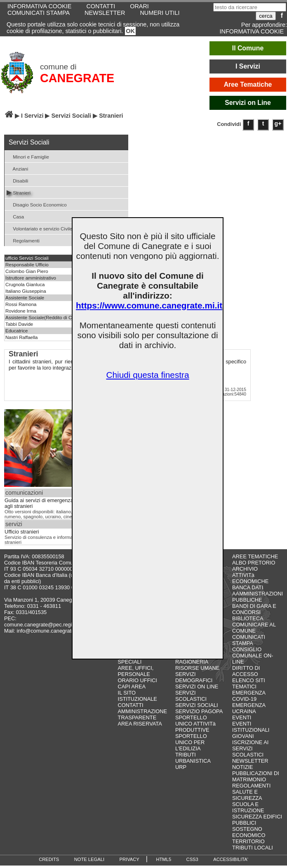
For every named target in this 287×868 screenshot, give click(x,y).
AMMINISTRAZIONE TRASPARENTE (142, 714)
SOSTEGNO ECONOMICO (249, 832)
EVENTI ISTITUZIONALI (251, 727)
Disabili (17, 180)
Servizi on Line (248, 103)
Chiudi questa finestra (147, 375)
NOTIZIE (242, 767)
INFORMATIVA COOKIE (252, 31)
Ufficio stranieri (22, 532)
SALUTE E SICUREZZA (247, 795)
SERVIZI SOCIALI (197, 705)
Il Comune (248, 48)
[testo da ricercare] (250, 7)
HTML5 (163, 859)
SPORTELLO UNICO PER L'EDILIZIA (191, 742)
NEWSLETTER (105, 13)
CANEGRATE (77, 78)
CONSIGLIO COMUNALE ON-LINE (253, 656)
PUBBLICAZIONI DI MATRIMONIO (256, 776)
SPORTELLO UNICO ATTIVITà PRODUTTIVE (195, 724)
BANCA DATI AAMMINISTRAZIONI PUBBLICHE (258, 594)
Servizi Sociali (71, 116)
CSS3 (192, 859)
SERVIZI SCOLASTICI (191, 696)
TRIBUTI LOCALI (253, 848)
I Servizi (248, 66)
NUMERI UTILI (160, 13)
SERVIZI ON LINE (197, 687)
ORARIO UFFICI (138, 680)
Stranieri (19, 192)
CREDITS (49, 859)
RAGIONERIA (192, 662)
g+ (278, 123)
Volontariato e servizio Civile (39, 228)
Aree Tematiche (248, 84)
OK (130, 31)
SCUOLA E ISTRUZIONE (248, 807)
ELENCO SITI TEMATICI (249, 683)
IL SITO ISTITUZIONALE (138, 696)
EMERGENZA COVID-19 (249, 696)
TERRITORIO (248, 841)
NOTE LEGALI (89, 859)
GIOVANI (243, 736)
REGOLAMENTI (251, 786)
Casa (15, 216)
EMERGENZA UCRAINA (249, 708)
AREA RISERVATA (140, 724)
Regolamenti (23, 240)
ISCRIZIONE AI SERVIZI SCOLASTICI (250, 748)
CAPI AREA (132, 687)
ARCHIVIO (245, 569)
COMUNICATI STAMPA (39, 13)
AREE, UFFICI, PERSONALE (136, 671)
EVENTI (242, 717)
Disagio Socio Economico (37, 204)
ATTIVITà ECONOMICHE (250, 578)
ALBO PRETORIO (254, 563)
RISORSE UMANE (197, 668)
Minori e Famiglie (28, 156)
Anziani (17, 168)
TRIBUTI (186, 755)
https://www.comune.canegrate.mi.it (149, 305)
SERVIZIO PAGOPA (199, 711)
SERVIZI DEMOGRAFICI (194, 677)
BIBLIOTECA (248, 618)
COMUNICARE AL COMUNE (254, 628)
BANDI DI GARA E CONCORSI (254, 609)
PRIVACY (129, 859)
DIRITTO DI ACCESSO (246, 671)
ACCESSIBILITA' (231, 859)
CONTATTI (131, 705)
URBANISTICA (193, 761)
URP (181, 767)
